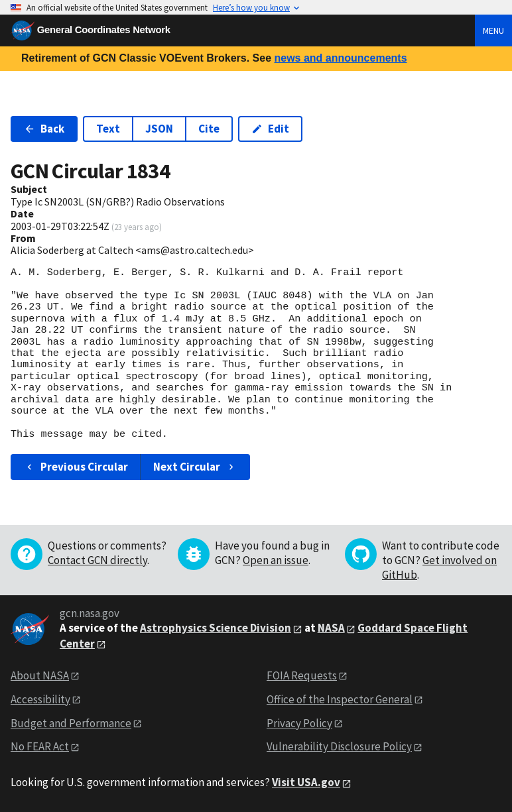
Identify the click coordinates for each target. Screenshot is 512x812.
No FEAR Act (40, 746)
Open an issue (276, 560)
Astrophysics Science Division (216, 628)
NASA (331, 628)
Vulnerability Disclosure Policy (339, 746)
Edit (270, 129)
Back (44, 129)
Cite (209, 129)
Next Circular (195, 467)
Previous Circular (76, 467)
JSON (159, 129)
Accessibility (40, 699)
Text (108, 129)
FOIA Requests (302, 675)
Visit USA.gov (306, 782)
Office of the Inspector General (340, 699)
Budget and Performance (71, 723)
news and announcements (340, 58)
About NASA (40, 675)
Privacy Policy (299, 723)
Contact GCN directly (97, 560)
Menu (493, 30)
